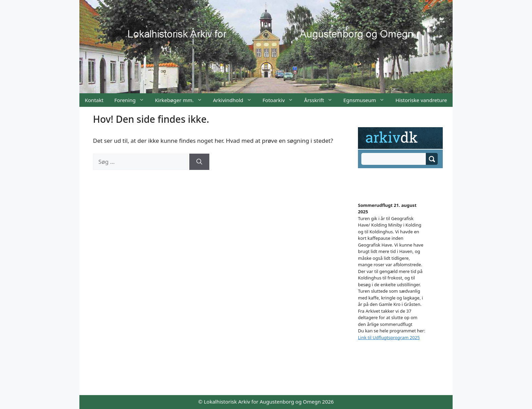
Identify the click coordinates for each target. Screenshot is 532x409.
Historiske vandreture (421, 100)
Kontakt (94, 100)
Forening (132, 100)
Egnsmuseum (367, 100)
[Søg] (199, 162)
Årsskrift (321, 100)
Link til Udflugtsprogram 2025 (389, 337)
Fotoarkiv (281, 100)
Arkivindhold (235, 100)
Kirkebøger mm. (181, 100)
